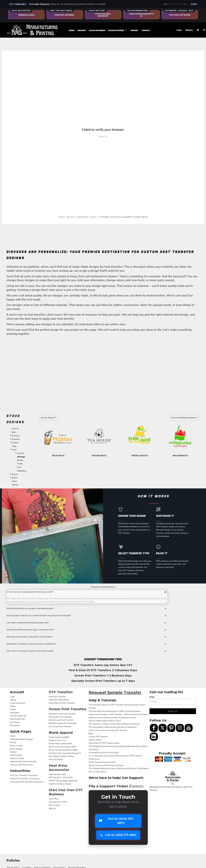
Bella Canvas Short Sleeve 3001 (63, 747)
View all (15, 429)
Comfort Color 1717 (57, 740)
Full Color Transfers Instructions (24, 775)
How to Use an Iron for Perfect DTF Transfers (108, 730)
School (15, 474)
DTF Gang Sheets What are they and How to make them (113, 727)
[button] (118, 30)
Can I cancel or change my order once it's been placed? (87, 651)
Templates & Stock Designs (22, 739)
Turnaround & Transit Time (21, 765)
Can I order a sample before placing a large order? (87, 623)
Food (14, 450)
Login (179, 30)
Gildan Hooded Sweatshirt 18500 (63, 750)
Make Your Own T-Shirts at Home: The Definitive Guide (112, 718)
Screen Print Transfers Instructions (25, 779)
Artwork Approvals (18, 716)
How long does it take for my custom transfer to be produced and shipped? (87, 616)
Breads (20, 460)
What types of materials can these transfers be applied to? (87, 644)
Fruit (19, 467)
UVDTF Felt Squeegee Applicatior (63, 781)
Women (15, 485)
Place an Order (16, 746)
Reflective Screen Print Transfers (63, 723)
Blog (91, 734)
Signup (13, 700)
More (194, 4)
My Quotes (15, 713)
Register (189, 30)
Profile (13, 709)
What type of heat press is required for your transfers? (87, 637)
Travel (14, 481)
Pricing (13, 742)
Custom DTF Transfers (98, 737)
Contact (13, 752)
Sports (15, 478)
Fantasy (15, 443)
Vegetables (22, 471)
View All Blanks (56, 759)
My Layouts (15, 725)
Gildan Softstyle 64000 (59, 737)
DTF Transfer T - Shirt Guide (61, 777)
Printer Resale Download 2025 (102, 762)
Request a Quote (17, 758)
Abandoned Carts (18, 719)
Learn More (54, 799)
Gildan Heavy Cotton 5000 (60, 744)
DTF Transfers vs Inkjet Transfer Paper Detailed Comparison (114, 724)
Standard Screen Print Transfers (62, 714)
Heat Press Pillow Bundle (60, 784)
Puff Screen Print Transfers (60, 717)
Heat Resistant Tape (57, 774)
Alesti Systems (177, 787)
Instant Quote (16, 755)
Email (152, 697)
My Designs (15, 722)
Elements (16, 439)
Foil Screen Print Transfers (60, 726)
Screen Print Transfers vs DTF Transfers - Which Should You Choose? (118, 714)
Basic (14, 432)
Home (13, 736)
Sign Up (52, 808)
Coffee (20, 464)
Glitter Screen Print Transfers (61, 720)
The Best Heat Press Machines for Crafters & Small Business (115, 711)
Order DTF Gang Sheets (59, 700)
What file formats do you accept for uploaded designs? (87, 609)
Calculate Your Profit (58, 802)
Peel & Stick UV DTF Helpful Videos (104, 743)
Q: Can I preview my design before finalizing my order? (87, 592)
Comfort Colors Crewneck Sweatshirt (65, 753)
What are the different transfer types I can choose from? (87, 630)
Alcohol (21, 453)
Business (16, 436)
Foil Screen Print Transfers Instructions (27, 782)
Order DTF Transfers (57, 697)
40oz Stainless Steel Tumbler (61, 756)
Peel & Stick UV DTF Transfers (62, 703)
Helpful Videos (95, 740)
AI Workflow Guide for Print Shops (104, 753)
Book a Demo (55, 805)
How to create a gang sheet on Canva (105, 721)
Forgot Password (17, 703)
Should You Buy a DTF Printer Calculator (106, 765)
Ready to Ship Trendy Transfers (23, 762)
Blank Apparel (16, 749)
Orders (13, 706)
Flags (14, 446)
